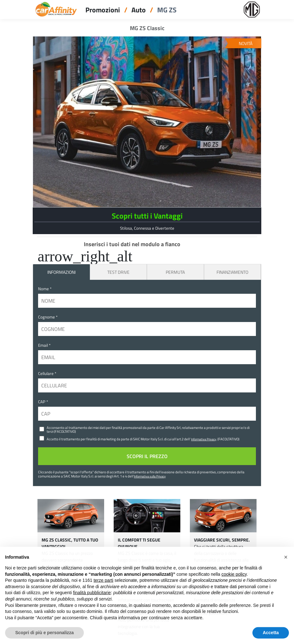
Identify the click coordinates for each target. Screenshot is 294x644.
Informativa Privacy (204, 439)
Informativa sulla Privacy (150, 476)
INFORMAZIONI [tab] (61, 272)
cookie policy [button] (234, 582)
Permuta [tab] (175, 272)
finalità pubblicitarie (92, 601)
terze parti (104, 588)
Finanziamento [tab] (232, 272)
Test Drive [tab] (118, 272)
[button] (286, 565)
